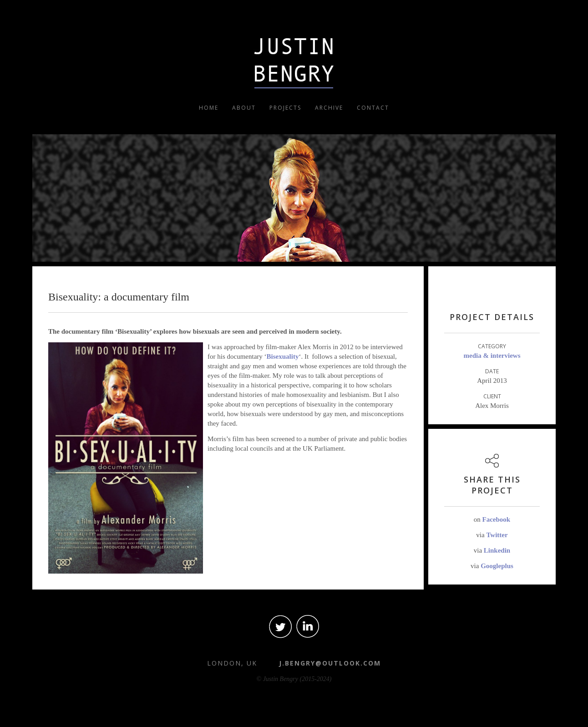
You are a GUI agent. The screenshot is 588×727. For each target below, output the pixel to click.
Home (209, 108)
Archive (329, 108)
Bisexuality (283, 356)
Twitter (497, 535)
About (244, 108)
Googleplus (497, 566)
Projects (285, 108)
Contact (373, 108)
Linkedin (497, 550)
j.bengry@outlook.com (330, 663)
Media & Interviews (492, 356)
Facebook (497, 519)
